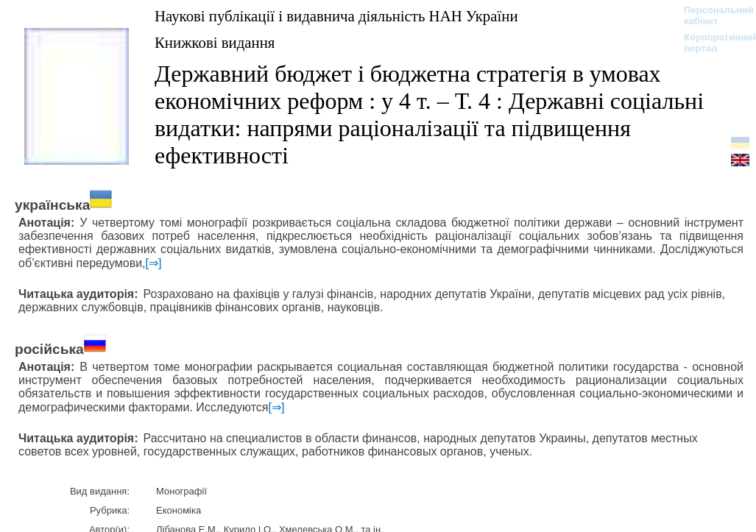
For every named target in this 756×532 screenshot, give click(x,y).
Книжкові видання (215, 42)
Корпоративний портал (711, 43)
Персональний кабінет (711, 15)
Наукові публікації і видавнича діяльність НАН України (336, 16)
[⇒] (154, 263)
